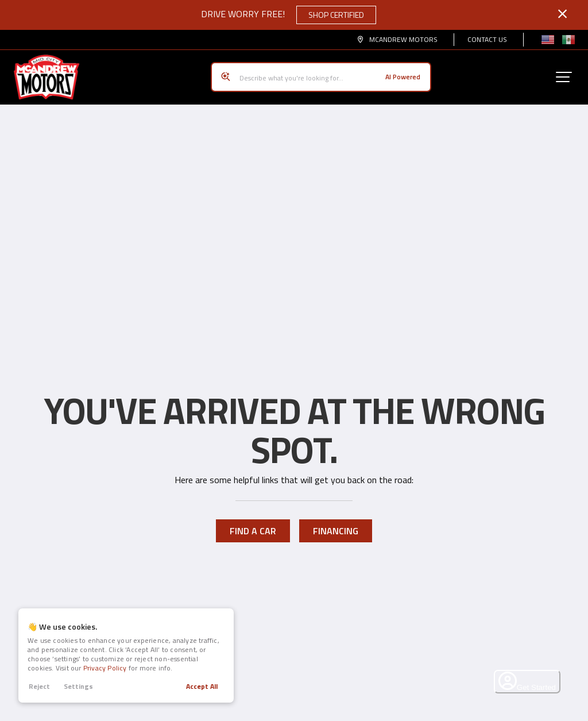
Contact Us (487, 39)
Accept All (202, 686)
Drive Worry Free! (289, 15)
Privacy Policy (105, 668)
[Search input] (321, 73)
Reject (39, 686)
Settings (78, 686)
